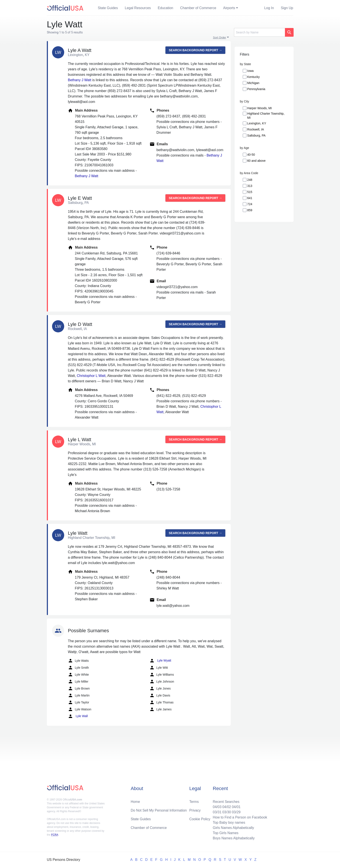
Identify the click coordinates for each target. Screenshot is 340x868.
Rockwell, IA (256, 129)
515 (250, 192)
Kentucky (253, 77)
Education (166, 8)
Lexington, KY (257, 123)
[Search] (259, 32)
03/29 (236, 812)
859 (250, 210)
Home (135, 802)
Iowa (250, 71)
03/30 (227, 812)
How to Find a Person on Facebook (240, 817)
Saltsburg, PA (256, 135)
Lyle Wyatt (160, 661)
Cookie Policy (200, 819)
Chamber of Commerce (198, 8)
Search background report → (195, 50)
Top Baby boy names (229, 823)
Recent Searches (226, 802)
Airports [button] (229, 8)
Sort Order (220, 37)
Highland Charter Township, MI (266, 116)
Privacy (195, 810)
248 (250, 180)
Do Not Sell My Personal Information (159, 810)
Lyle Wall (78, 716)
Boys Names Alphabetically (234, 838)
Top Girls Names (226, 833)
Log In (269, 8)
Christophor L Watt (91, 376)
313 (250, 186)
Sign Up (287, 8)
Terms (194, 802)
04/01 (236, 807)
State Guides (108, 8)
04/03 (217, 807)
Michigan (253, 83)
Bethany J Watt (80, 80)
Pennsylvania (256, 89)
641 (250, 198)
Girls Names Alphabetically (233, 828)
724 (250, 204)
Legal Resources (138, 8)
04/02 (227, 807)
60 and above (256, 161)
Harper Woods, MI (259, 108)
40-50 (251, 155)
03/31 (217, 812)
